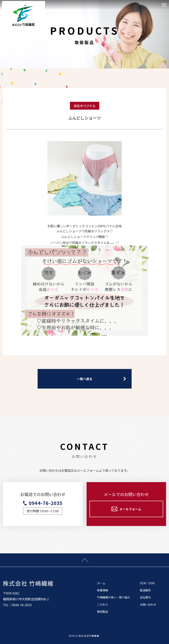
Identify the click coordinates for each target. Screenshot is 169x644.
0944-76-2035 (46, 503)
